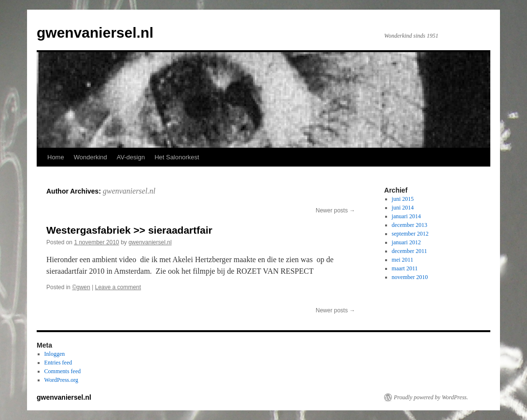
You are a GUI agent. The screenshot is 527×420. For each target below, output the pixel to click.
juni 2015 (403, 199)
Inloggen (55, 354)
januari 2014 (406, 216)
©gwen (81, 287)
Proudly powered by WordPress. (431, 397)
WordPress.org (61, 380)
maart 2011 (405, 268)
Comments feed (63, 371)
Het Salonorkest (177, 157)
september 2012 (410, 234)
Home (56, 157)
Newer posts (335, 210)
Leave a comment (118, 287)
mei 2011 (403, 260)
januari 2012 (406, 242)
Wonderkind (90, 157)
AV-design (131, 157)
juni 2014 (403, 208)
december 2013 (410, 225)
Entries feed (58, 363)
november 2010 (410, 277)
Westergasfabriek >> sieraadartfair (129, 230)
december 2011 (409, 251)
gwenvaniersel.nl (95, 33)
